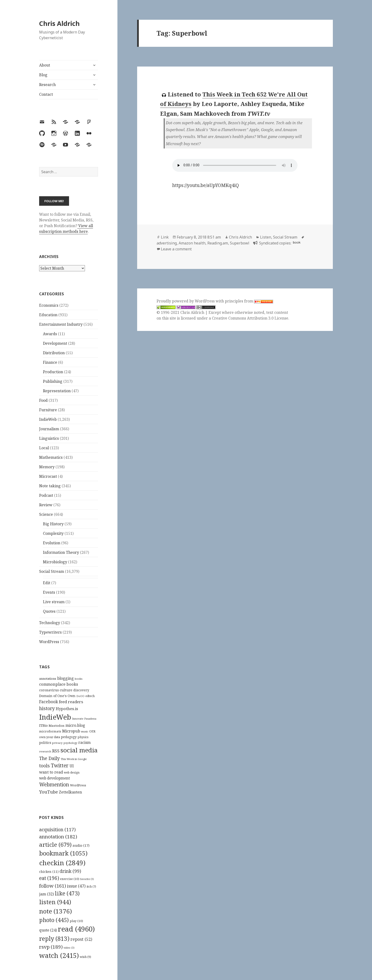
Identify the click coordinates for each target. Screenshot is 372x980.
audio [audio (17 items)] (81, 845)
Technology (50, 623)
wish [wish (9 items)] (85, 957)
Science (46, 514)
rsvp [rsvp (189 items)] (51, 947)
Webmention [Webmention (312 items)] (54, 784)
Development (55, 343)
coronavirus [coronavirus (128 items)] (49, 690)
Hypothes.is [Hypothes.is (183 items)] (67, 709)
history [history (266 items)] (47, 708)
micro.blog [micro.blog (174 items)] (75, 725)
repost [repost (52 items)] (81, 939)
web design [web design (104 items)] (72, 772)
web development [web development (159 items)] (55, 778)
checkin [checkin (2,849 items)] (62, 863)
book (297, 242)
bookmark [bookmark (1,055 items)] (63, 853)
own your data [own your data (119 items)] (50, 737)
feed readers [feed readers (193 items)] (71, 702)
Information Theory (61, 552)
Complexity (53, 533)
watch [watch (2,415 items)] (59, 955)
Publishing (53, 381)
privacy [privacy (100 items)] (57, 743)
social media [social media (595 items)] (79, 750)
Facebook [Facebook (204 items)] (49, 702)
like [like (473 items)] (67, 893)
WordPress (49, 642)
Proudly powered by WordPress (186, 301)
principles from (249, 301)
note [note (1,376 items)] (56, 911)
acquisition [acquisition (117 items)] (57, 829)
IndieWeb (48, 419)
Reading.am (218, 243)
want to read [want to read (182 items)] (51, 772)
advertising (167, 243)
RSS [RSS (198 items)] (56, 751)
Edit (47, 583)
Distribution (54, 353)
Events (49, 592)
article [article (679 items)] (55, 844)
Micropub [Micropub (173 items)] (71, 731)
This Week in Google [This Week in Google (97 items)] (74, 759)
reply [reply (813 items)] (54, 939)
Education (48, 315)
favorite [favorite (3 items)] (87, 879)
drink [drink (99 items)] (70, 871)
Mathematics (51, 457)
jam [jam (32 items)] (46, 894)
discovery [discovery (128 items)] (81, 690)
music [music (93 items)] (85, 731)
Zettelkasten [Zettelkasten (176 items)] (70, 792)
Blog (43, 75)
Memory (47, 467)
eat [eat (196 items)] (49, 878)
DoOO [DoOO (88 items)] (80, 696)
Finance (50, 362)
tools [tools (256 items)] (44, 766)
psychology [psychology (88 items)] (70, 743)
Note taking (50, 486)
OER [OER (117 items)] (92, 731)
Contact (46, 94)
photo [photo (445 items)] (54, 920)
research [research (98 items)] (45, 751)
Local (44, 448)
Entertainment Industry (61, 324)
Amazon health (192, 243)
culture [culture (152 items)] (66, 690)
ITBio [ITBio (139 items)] (43, 725)
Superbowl (240, 243)
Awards (50, 334)
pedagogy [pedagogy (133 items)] (69, 737)
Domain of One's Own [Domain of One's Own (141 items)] (57, 696)
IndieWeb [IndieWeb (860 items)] (55, 717)
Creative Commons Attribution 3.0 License (250, 318)
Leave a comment (176, 249)
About (45, 65)
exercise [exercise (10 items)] (70, 879)
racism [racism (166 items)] (84, 742)
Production (53, 372)
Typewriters (50, 632)
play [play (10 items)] (76, 921)
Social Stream (52, 571)
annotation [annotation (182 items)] (58, 837)
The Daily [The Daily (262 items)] (49, 758)
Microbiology (55, 562)
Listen (266, 237)
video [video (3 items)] (69, 948)
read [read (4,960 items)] (76, 929)
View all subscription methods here (66, 229)
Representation (57, 391)
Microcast (48, 476)
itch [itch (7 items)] (91, 887)
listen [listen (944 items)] (55, 902)
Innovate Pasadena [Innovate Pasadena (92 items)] (84, 719)
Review (46, 505)
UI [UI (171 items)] (72, 766)
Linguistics (49, 438)
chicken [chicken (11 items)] (49, 872)
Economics (49, 305)
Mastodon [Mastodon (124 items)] (57, 726)
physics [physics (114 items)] (83, 737)
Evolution (52, 543)
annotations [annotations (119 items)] (48, 679)
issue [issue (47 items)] (76, 886)
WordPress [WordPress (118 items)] (78, 785)
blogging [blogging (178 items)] (65, 678)
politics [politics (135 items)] (45, 743)
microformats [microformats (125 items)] (50, 731)
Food (43, 400)
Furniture (48, 410)
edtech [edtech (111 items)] (90, 696)
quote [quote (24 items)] (48, 930)
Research (47, 85)
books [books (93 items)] (79, 679)
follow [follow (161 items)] (53, 886)
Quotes (49, 611)
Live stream (54, 602)
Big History (53, 524)
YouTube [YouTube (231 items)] (49, 792)
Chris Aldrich (59, 23)
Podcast (46, 495)
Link (165, 237)
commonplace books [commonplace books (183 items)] (59, 684)
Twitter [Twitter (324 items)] (60, 765)
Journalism (49, 429)
